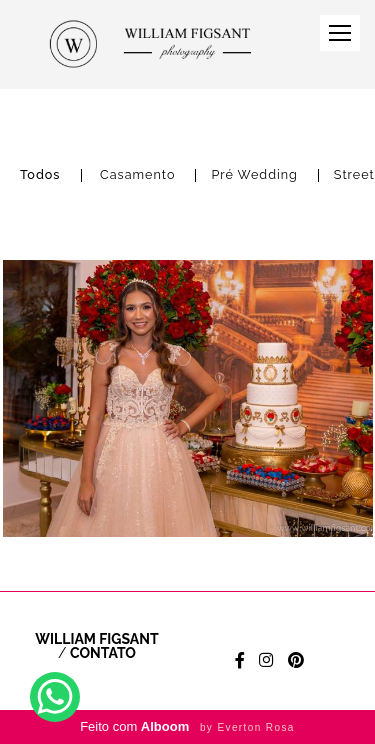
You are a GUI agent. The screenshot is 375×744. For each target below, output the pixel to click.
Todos (40, 175)
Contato (103, 653)
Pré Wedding (254, 175)
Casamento (137, 175)
